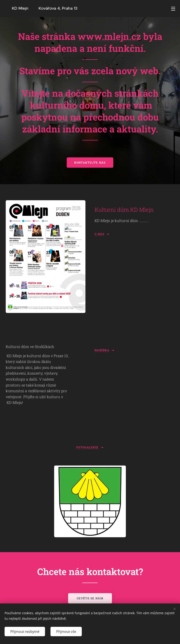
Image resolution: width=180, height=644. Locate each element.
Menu (173, 9)
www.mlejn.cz (109, 36)
